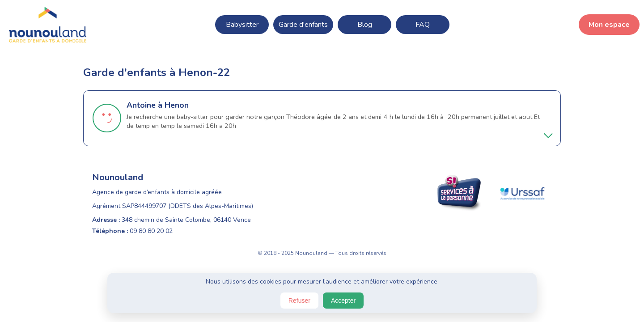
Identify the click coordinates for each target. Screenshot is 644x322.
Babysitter (242, 25)
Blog (365, 25)
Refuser (299, 301)
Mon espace (609, 25)
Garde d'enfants (303, 25)
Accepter (343, 301)
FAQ (423, 25)
